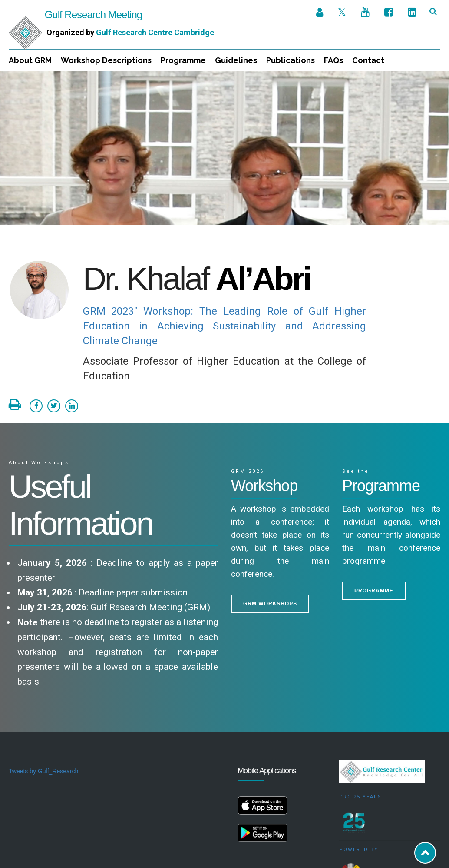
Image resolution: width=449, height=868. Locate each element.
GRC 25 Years (360, 726)
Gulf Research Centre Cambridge (155, 32)
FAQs (333, 60)
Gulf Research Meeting (75, 15)
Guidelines (236, 60)
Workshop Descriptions (106, 60)
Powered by (359, 778)
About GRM (30, 60)
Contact (368, 60)
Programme (183, 60)
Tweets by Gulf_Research (43, 700)
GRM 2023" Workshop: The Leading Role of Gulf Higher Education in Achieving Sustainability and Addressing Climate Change (225, 255)
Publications (291, 60)
